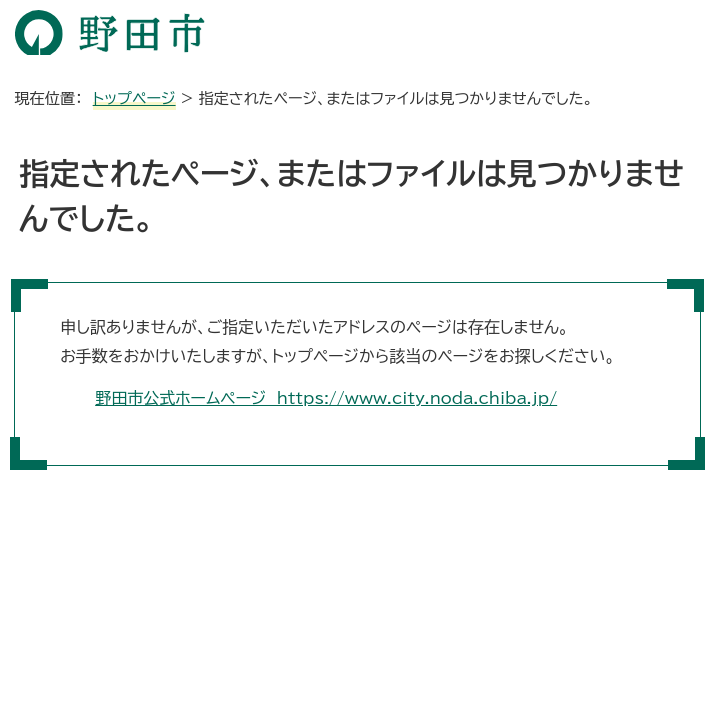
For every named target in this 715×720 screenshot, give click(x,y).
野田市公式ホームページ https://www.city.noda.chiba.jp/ (326, 398)
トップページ (134, 98)
